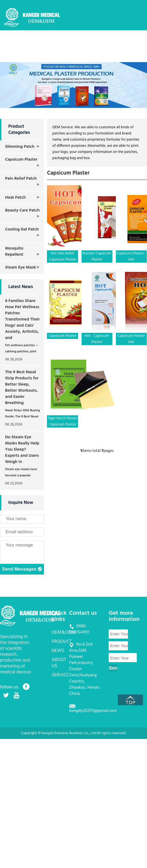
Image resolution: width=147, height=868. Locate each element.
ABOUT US (48, 57)
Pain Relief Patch (21, 179)
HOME (44, 41)
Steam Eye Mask (21, 267)
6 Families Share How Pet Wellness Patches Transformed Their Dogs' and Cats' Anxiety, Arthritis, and (22, 319)
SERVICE (72, 57)
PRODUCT (94, 41)
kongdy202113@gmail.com (93, 711)
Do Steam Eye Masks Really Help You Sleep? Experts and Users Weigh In (22, 450)
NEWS (115, 41)
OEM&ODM (68, 41)
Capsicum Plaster (21, 160)
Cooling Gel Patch (22, 229)
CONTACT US (98, 57)
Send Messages (22, 569)
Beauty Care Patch (22, 210)
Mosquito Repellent (14, 252)
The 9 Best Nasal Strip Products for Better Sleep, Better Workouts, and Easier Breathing (22, 388)
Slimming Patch (20, 147)
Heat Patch (15, 198)
